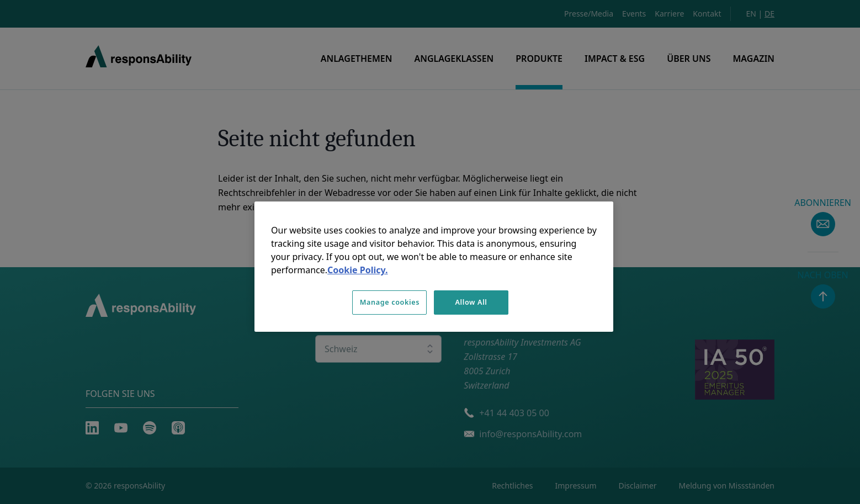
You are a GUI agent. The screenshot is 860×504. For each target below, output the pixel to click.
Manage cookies (390, 302)
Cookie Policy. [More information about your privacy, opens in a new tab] (357, 270)
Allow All (471, 302)
